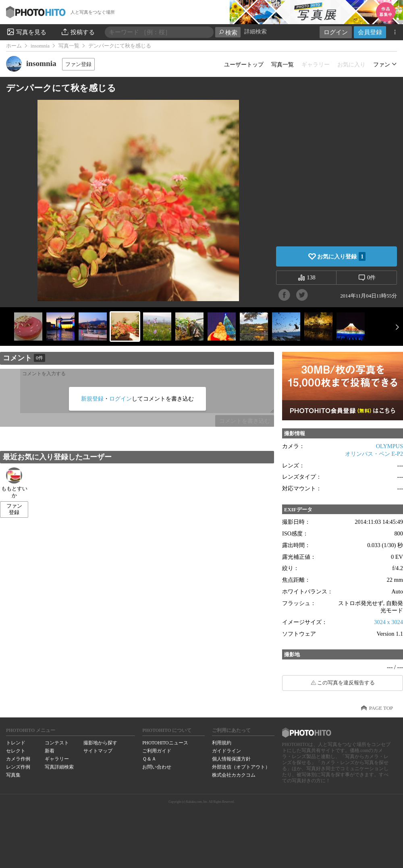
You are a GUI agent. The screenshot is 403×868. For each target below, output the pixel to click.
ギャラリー (57, 759)
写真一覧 (69, 46)
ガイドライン (226, 751)
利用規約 (222, 743)
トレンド (16, 743)
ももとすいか (14, 483)
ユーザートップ (244, 64)
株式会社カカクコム (234, 775)
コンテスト (57, 743)
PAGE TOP (381, 708)
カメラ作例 (18, 759)
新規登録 (92, 399)
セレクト (16, 751)
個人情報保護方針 (231, 759)
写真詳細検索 (59, 767)
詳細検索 (256, 32)
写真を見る (26, 32)
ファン (382, 64)
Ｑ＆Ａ (149, 759)
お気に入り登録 (341, 256)
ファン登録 (78, 64)
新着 (50, 751)
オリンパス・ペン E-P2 (374, 454)
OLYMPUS (389, 446)
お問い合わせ (157, 767)
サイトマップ (98, 751)
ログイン (336, 32)
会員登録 (370, 32)
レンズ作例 (18, 767)
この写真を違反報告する (346, 683)
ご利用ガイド (157, 751)
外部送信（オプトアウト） (241, 767)
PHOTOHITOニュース (165, 743)
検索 (228, 32)
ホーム (14, 46)
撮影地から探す (100, 743)
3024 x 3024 (388, 622)
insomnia (40, 46)
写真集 (13, 775)
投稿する (78, 32)
